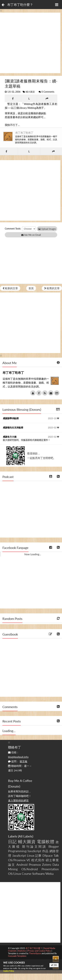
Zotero (47, 865)
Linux (31, 856)
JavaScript (19, 856)
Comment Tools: (13, 229)
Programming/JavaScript (25, 851)
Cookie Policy (9, 971)
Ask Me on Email (31, 235)
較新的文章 (10, 288)
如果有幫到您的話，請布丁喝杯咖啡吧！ (20, 796)
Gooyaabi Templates (17, 956)
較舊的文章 (52, 288)
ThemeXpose (35, 953)
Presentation (50, 869)
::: (1, 10)
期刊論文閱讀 (34, 846)
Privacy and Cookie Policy (39, 951)
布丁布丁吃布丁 (24, 133)
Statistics (22, 951)
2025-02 (54, 428)
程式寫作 (38, 860)
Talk (56, 856)
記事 (38, 856)
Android (22, 865)
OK (54, 965)
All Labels (26, 836)
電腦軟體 (46, 842)
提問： (18, 761)
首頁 (31, 288)
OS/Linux (14, 874)
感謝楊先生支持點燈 (13, 427)
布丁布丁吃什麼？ (20, 5)
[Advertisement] (30, 43)
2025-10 (54, 418)
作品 (45, 851)
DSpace (48, 856)
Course (27, 874)
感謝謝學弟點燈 (11, 418)
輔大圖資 (30, 92)
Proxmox (35, 865)
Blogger (54, 846)
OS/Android (30, 869)
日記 (12, 842)
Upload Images (47, 229)
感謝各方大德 (10, 437)
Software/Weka (43, 874)
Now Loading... (33, 554)
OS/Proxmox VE (19, 860)
